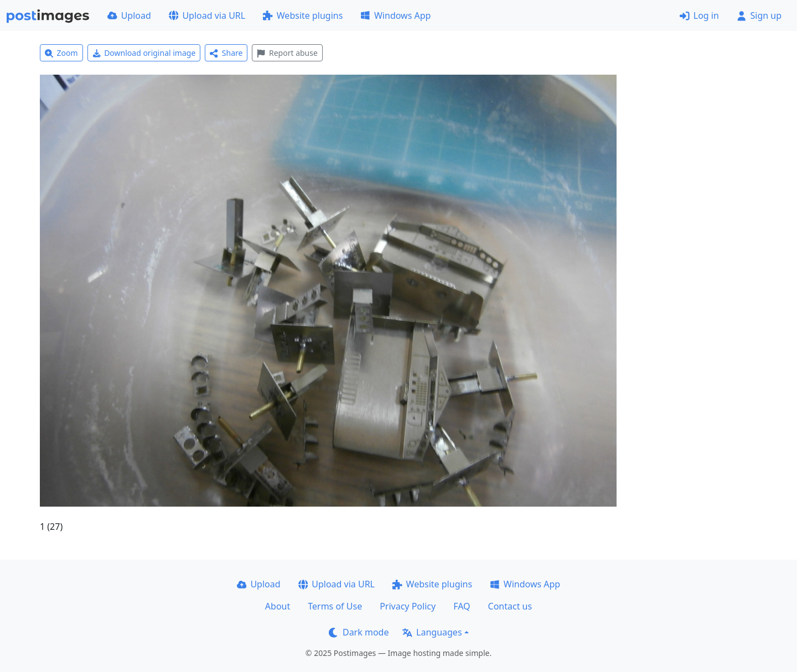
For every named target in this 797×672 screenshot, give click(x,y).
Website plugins (303, 15)
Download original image (144, 53)
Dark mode (359, 632)
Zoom (61, 53)
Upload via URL (207, 15)
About (278, 606)
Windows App (395, 15)
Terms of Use (335, 606)
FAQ (462, 606)
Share (226, 53)
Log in (699, 15)
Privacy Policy (408, 606)
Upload (129, 15)
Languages (432, 632)
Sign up (759, 15)
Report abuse (287, 53)
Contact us (510, 606)
